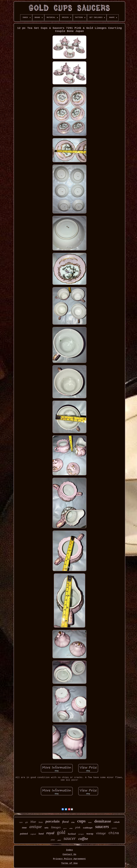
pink (78, 827)
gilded (59, 840)
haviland (72, 834)
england (33, 834)
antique (36, 827)
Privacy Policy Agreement (70, 859)
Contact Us (69, 854)
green (65, 828)
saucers (102, 827)
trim (73, 822)
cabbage (88, 828)
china (114, 833)
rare (21, 822)
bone (41, 822)
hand (41, 834)
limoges (56, 827)
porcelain (53, 821)
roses (90, 822)
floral (65, 822)
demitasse (103, 821)
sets (46, 828)
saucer (70, 838)
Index (69, 850)
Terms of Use (69, 863)
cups (81, 821)
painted (24, 834)
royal (50, 833)
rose (24, 828)
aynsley (114, 828)
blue (33, 822)
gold (61, 832)
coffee (83, 839)
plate (53, 840)
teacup (90, 834)
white (71, 828)
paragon (81, 834)
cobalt (117, 822)
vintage (101, 833)
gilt (27, 822)
